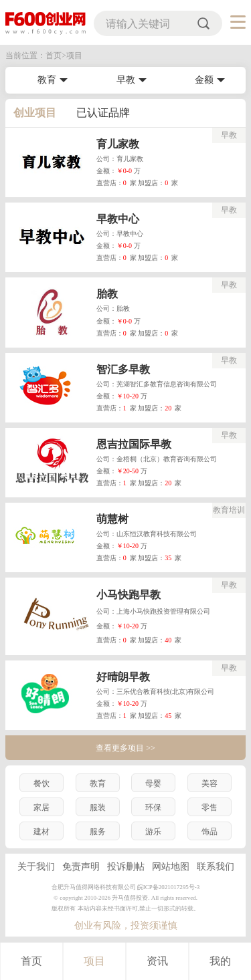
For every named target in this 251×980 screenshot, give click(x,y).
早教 (126, 80)
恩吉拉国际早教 (134, 444)
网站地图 (171, 867)
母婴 (153, 783)
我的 (220, 961)
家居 (41, 808)
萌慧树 (112, 519)
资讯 (157, 961)
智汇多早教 (123, 369)
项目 (94, 961)
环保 (153, 808)
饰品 (210, 832)
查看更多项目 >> (125, 748)
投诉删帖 (126, 867)
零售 (210, 808)
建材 (41, 832)
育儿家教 (118, 144)
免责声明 (81, 867)
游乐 (153, 832)
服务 (98, 832)
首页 (31, 961)
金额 (204, 80)
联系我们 (216, 867)
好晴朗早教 (123, 677)
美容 (210, 783)
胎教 (107, 294)
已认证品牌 (103, 113)
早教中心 (118, 219)
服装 (98, 808)
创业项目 (35, 113)
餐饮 (41, 783)
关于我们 (36, 867)
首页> (56, 55)
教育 (47, 80)
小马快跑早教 (129, 595)
